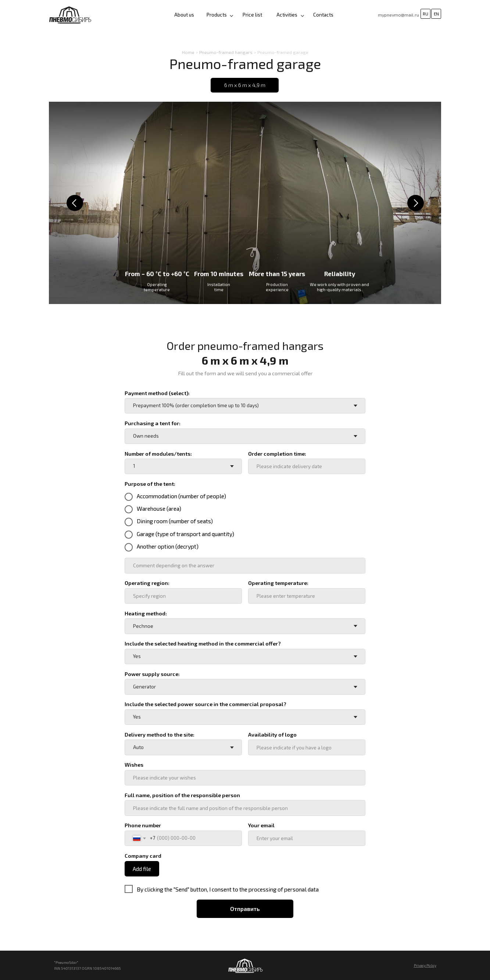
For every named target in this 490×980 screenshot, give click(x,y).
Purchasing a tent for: (153, 423)
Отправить (245, 909)
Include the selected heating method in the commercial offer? (203, 643)
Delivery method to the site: (160, 735)
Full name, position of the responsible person (182, 795)
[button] (302, 16)
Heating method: (146, 613)
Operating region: (147, 583)
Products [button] (217, 15)
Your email (261, 825)
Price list (252, 15)
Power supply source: (152, 674)
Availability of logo (272, 735)
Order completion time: (277, 454)
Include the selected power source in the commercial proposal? (205, 704)
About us (184, 15)
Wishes (134, 765)
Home (188, 52)
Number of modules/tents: (158, 454)
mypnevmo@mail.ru (398, 15)
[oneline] (245, 565)
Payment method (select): (157, 393)
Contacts (323, 15)
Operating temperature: (278, 583)
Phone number (143, 825)
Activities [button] (287, 15)
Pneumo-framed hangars (226, 52)
